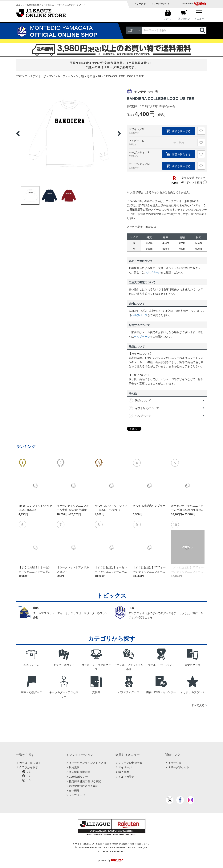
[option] (69, 134)
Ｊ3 (28, 780)
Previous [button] (18, 134)
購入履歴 (124, 772)
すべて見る (198, 705)
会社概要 (74, 791)
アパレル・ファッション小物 (67, 76)
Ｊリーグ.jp (140, 4)
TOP (19, 76)
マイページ (125, 767)
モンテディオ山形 (35, 76)
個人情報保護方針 (79, 772)
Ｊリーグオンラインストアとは (87, 763)
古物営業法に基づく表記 (83, 786)
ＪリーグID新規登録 (130, 763)
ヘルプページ (153, 272)
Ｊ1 (28, 772)
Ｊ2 (28, 776)
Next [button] (119, 134)
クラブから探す (29, 767)
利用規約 (74, 767)
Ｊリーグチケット (160, 4)
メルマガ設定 (126, 777)
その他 (91, 76)
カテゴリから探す (30, 763)
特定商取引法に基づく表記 (85, 781)
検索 (203, 30)
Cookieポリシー (78, 777)
